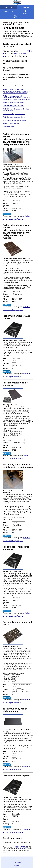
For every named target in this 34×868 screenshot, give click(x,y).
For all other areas (9, 127)
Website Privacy (18, 865)
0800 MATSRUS (22, 847)
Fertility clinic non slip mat (11, 124)
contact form (22, 849)
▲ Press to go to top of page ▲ (13, 219)
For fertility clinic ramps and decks (14, 117)
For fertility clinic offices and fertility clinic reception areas (16, 110)
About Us (18, 859)
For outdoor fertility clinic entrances (14, 114)
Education (18, 862)
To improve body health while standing (15, 120)
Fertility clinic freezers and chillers (14, 103)
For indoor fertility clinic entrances (14, 106)
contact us (26, 216)
